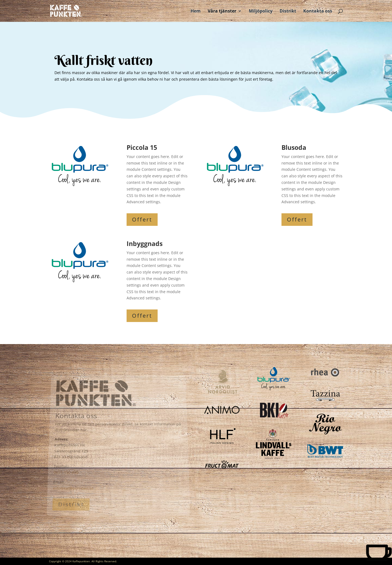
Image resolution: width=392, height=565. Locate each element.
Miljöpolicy (261, 11)
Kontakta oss (318, 11)
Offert (142, 219)
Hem (196, 11)
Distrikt (288, 11)
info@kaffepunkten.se (72, 484)
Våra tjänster (222, 11)
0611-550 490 (65, 469)
